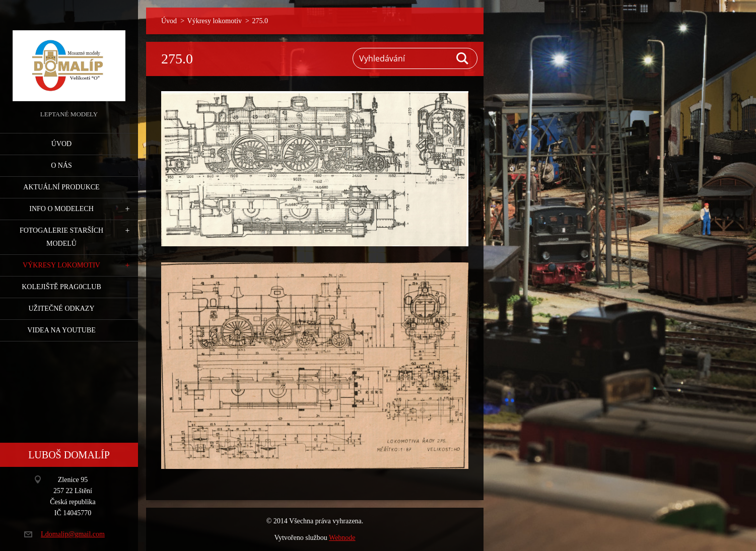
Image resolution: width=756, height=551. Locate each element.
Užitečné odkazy (61, 308)
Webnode (342, 538)
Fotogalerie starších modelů (61, 237)
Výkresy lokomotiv (61, 265)
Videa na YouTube (61, 330)
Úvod (61, 144)
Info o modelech (61, 209)
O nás (61, 165)
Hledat (463, 58)
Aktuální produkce (61, 187)
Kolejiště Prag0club (61, 287)
